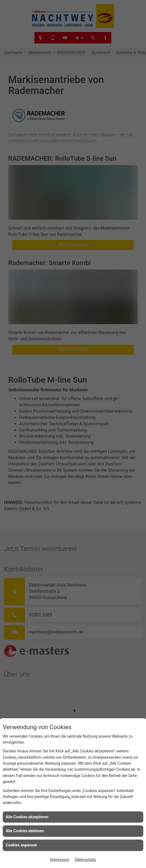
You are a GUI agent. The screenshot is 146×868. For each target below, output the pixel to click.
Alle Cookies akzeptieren (27, 817)
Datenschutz (85, 860)
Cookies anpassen (21, 845)
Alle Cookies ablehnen (25, 831)
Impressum (60, 860)
